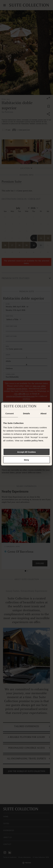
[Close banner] (49, 406)
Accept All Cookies (26, 452)
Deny (26, 460)
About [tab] (43, 413)
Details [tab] (27, 413)
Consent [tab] (10, 413)
